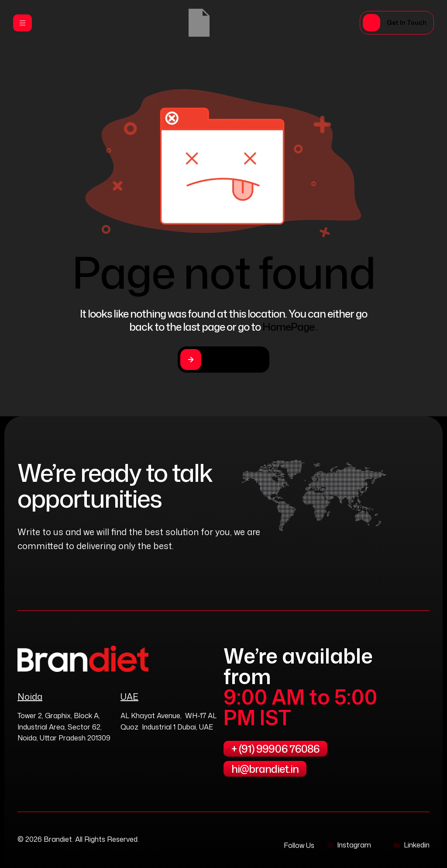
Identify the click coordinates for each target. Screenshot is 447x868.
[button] (397, 23)
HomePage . (290, 327)
